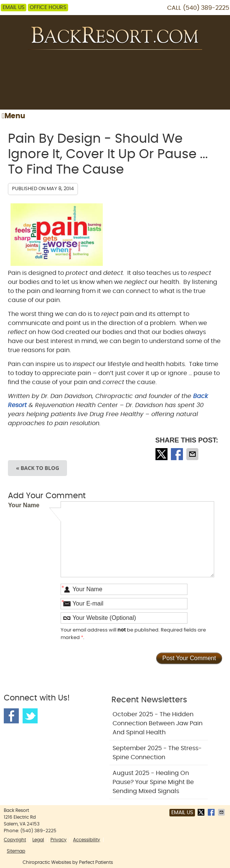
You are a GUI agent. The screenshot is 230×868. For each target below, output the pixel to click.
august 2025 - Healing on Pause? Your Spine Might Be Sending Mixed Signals (153, 782)
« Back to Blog (37, 468)
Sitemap (16, 851)
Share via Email (193, 454)
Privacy (59, 840)
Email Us (14, 8)
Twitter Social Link (30, 716)
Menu (14, 116)
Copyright (15, 840)
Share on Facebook (178, 454)
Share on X (162, 454)
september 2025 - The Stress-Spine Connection (157, 753)
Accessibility (87, 840)
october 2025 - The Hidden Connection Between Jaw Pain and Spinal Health (158, 723)
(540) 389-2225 (206, 8)
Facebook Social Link (11, 716)
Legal (38, 840)
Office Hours (48, 8)
